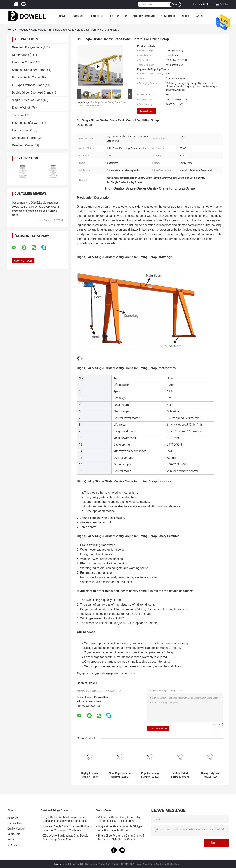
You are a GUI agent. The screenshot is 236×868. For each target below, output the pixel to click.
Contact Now (146, 111)
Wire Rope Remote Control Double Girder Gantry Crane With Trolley (120, 775)
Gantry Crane (39, 30)
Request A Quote (201, 4)
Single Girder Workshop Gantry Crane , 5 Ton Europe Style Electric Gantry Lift (121, 837)
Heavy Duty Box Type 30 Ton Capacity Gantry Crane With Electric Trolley (210, 775)
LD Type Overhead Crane (28, 85)
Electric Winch (21, 108)
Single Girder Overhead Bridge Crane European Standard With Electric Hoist (65, 819)
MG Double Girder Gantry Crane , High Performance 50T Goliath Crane (119, 819)
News (185, 16)
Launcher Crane (22, 62)
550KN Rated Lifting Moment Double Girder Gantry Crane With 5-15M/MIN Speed (180, 775)
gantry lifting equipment (108, 674)
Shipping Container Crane (29, 70)
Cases (199, 16)
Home (63, 16)
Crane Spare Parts (24, 138)
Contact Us (169, 16)
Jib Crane (18, 115)
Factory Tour (118, 16)
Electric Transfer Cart (26, 123)
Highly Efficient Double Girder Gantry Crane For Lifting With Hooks (90, 775)
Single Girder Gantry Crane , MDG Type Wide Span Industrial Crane (120, 828)
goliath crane (89, 674)
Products (79, 16)
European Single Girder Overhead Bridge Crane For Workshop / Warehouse (66, 828)
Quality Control (144, 16)
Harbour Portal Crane (26, 77)
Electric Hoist (21, 130)
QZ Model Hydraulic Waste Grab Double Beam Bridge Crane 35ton (65, 837)
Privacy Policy (61, 864)
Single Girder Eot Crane (27, 100)
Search (175, 4)
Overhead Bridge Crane (27, 47)
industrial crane (129, 674)
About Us (97, 16)
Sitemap (12, 845)
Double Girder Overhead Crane (32, 93)
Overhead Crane (22, 145)
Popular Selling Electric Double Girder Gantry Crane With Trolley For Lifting (150, 775)
